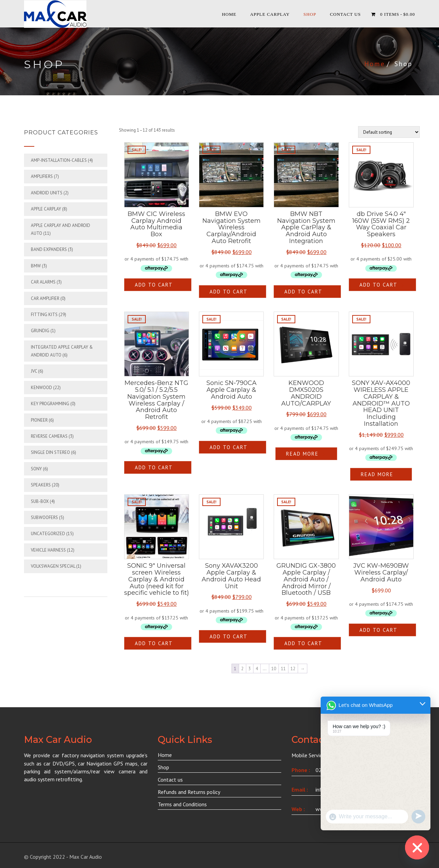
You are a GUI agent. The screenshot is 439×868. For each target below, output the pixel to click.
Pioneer (39, 420)
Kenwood (41, 388)
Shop (310, 14)
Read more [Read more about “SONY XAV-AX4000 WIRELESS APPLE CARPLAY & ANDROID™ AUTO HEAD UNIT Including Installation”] (377, 474)
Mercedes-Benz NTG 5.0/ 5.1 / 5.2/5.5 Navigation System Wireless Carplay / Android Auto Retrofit (156, 400)
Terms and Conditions (182, 804)
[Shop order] (389, 132)
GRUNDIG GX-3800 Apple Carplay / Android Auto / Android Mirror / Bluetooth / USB (306, 579)
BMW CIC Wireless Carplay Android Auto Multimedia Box (156, 224)
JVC (34, 371)
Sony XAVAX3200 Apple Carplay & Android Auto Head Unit (231, 576)
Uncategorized (48, 534)
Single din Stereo (50, 452)
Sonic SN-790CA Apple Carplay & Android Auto (232, 390)
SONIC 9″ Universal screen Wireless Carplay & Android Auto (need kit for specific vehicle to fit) (157, 579)
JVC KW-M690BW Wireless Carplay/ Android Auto (381, 572)
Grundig (40, 331)
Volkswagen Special (53, 566)
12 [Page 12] (293, 669)
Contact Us (345, 14)
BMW (36, 266)
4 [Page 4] (257, 669)
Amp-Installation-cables (59, 160)
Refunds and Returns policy (189, 792)
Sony (36, 469)
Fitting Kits (44, 315)
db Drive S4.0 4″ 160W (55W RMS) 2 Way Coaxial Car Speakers (381, 224)
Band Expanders (49, 249)
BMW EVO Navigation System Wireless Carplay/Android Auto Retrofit (232, 227)
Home (229, 14)
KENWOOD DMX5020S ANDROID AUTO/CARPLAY (306, 393)
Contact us (170, 780)
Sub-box (40, 501)
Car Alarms (43, 282)
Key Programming (50, 404)
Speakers (41, 485)
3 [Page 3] (250, 669)
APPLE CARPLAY (270, 14)
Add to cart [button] (154, 285)
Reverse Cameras (49, 436)
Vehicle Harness (48, 550)
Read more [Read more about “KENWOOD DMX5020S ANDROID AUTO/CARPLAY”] (302, 454)
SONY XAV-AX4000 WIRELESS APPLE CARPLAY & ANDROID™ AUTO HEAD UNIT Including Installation (381, 403)
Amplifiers (42, 176)
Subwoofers (44, 517)
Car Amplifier (45, 298)
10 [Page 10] (274, 669)
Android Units (47, 193)
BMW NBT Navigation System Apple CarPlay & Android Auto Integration (306, 227)
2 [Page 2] (242, 669)
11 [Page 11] (283, 669)
